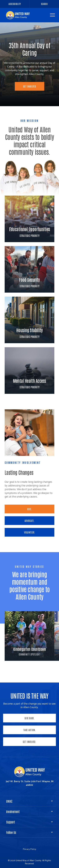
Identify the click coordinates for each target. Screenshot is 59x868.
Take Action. (30, 730)
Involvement (13, 811)
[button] (52, 15)
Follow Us (11, 832)
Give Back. (30, 718)
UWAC (9, 801)
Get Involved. (30, 742)
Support (11, 822)
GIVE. (30, 509)
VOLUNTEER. (29, 532)
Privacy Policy (30, 849)
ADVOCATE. (30, 521)
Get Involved (30, 86)
